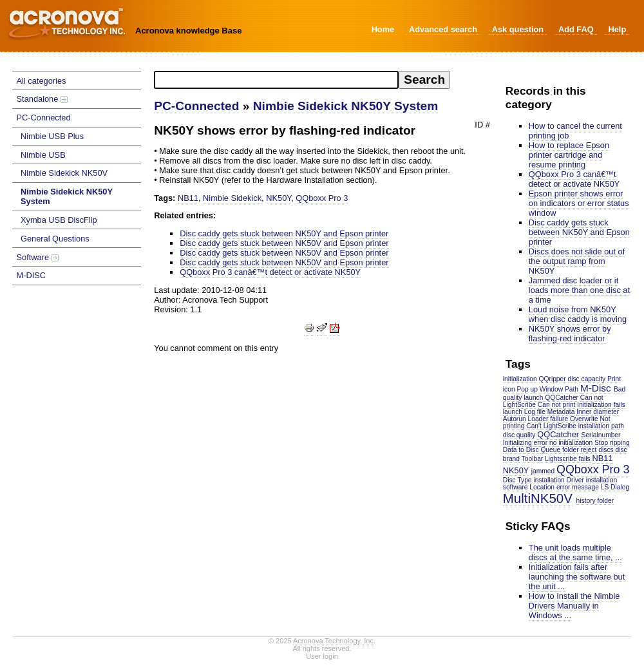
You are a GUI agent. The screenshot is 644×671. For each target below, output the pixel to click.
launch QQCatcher (551, 398)
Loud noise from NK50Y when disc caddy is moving (578, 314)
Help (617, 29)
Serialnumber (601, 435)
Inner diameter (598, 412)
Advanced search (443, 29)
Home (383, 29)
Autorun (515, 419)
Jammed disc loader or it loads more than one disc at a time (579, 290)
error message (578, 487)
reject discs (597, 450)
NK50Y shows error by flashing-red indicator (570, 334)
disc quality (519, 435)
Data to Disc (521, 450)
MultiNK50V (538, 498)
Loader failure (548, 419)
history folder (595, 501)
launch (513, 412)
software (516, 487)
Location (542, 487)
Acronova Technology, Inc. (334, 641)
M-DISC (32, 275)
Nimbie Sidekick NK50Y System (67, 196)
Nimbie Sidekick (232, 198)
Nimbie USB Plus (52, 136)
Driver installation (592, 480)
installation (549, 480)
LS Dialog (615, 487)
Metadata (561, 412)
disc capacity (587, 379)
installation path (601, 426)
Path (572, 389)
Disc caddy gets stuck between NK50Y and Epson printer (579, 232)
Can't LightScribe (551, 426)
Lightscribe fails (568, 459)
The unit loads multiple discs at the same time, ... (575, 553)
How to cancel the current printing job (575, 131)
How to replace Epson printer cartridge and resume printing (569, 155)
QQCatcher (558, 434)
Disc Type (517, 480)
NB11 (602, 458)
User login (322, 656)
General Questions (55, 239)
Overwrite (584, 419)
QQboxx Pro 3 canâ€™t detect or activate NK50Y (574, 179)
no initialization (571, 443)
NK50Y (516, 470)
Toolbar (533, 459)
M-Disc (596, 388)
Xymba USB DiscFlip (59, 220)
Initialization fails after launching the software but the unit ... (577, 577)
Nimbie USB (43, 155)
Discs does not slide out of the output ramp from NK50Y (577, 261)
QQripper (553, 379)
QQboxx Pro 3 (593, 469)
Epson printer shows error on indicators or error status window (579, 203)
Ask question (518, 29)
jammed (543, 471)
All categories (42, 81)
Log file (535, 412)
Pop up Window (540, 389)
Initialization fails (601, 405)
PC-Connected (44, 118)
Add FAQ (576, 29)
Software (38, 257)
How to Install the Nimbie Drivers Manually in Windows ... (574, 606)
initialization (520, 379)
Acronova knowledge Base (188, 31)
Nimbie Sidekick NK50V (64, 173)
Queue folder (559, 450)
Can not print (557, 405)
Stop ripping (612, 443)
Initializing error (525, 443)
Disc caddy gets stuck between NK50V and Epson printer (284, 243)
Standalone (42, 99)
